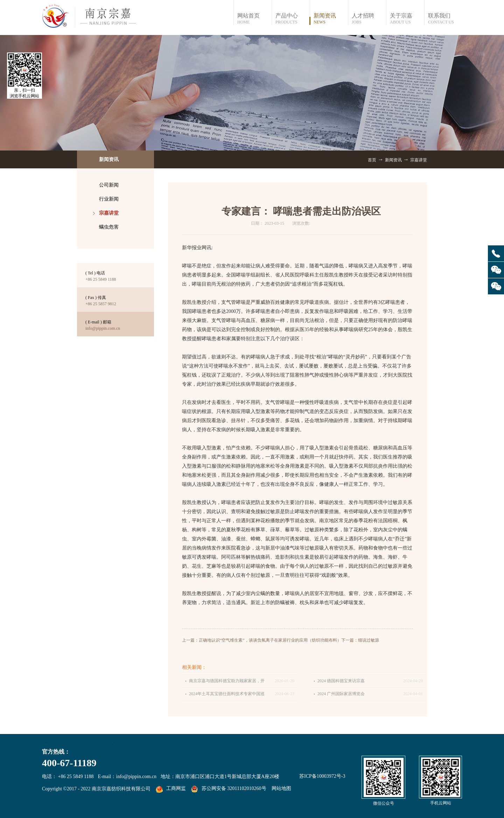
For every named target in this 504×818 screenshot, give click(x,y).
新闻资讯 (393, 160)
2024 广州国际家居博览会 (341, 694)
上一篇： (262, 640)
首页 (372, 160)
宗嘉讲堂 (419, 160)
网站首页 (254, 19)
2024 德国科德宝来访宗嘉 (341, 681)
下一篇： (360, 640)
